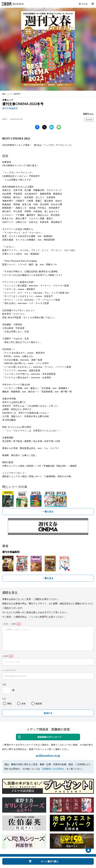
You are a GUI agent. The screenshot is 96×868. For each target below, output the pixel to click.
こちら (32, 617)
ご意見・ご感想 (9, 624)
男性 (9, 703)
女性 (24, 703)
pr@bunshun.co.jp (48, 756)
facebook (37, 127)
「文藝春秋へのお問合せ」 (53, 769)
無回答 (39, 703)
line (59, 127)
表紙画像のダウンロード (49, 737)
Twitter (44, 127)
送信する (48, 713)
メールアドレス (9, 670)
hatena (52, 127)
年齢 (4, 684)
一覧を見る (48, 511)
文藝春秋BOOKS (12, 4)
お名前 (5, 656)
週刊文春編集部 (10, 108)
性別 (4, 699)
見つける (83, 4)
